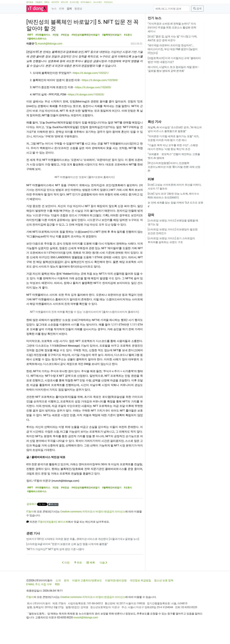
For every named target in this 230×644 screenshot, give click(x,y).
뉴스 (54, 9)
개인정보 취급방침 (140, 595)
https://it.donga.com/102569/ (100, 94)
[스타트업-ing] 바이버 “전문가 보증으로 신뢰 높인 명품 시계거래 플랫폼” (67, 558)
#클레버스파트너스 (37, 53)
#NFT (30, 49)
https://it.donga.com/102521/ (91, 87)
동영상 (78, 9)
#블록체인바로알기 (112, 49)
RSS (57, 599)
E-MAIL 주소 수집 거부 (39, 599)
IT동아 (30, 526)
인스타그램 (74, 2)
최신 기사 (155, 122)
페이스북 (64, 2)
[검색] (172, 9)
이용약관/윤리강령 (116, 595)
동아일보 (30, 2)
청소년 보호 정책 (164, 595)
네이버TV (55, 2)
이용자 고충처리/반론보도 (87, 595)
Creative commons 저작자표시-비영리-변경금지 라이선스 (93, 526)
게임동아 (39, 2)
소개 (58, 595)
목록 (91, 577)
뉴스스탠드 (98, 2)
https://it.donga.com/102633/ (86, 109)
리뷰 (62, 9)
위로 (78, 577)
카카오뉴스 (108, 2)
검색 (197, 9)
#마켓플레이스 (43, 49)
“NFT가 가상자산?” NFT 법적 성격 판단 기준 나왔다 (55, 564)
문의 (66, 595)
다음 (103, 577)
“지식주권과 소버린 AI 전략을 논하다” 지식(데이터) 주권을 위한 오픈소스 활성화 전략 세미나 (172, 28)
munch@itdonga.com (50, 58)
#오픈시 (128, 49)
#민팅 (56, 49)
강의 (69, 9)
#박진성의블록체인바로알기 (86, 49)
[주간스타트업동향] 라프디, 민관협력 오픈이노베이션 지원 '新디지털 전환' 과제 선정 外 (174, 167)
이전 (66, 577)
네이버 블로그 (86, 2)
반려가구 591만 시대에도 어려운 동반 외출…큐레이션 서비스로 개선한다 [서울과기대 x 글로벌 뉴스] (83, 553)
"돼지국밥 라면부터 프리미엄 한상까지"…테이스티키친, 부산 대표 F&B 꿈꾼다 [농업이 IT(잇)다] (173, 49)
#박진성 (65, 49)
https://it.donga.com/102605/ (93, 102)
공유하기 (32, 518)
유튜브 (47, 2)
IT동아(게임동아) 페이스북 (53, 536)
